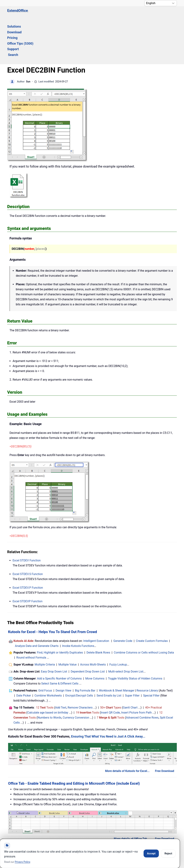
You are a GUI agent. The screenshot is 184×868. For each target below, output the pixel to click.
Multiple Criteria (45, 622)
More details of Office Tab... (132, 796)
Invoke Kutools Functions (78, 603)
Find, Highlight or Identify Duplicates (60, 610)
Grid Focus (45, 648)
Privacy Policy (100, 822)
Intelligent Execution (96, 598)
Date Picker (24, 653)
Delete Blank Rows (98, 610)
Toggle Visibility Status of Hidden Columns (135, 636)
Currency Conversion (76, 675)
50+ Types (111, 665)
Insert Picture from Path (136, 670)
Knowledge (43, 822)
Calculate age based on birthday (48, 670)
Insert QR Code (110, 670)
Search (149, 14)
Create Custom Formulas (152, 598)
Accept (151, 853)
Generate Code (123, 598)
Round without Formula (31, 615)
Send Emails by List (109, 653)
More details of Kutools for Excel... (127, 728)
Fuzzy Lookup (118, 622)
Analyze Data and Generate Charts (37, 603)
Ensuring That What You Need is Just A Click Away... (108, 694)
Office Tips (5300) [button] (108, 14)
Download (67, 14)
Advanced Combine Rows (142, 675)
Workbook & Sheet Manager (117, 648)
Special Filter (151, 653)
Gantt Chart (130, 665)
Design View (64, 648)
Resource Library (147, 648)
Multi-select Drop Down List (126, 629)
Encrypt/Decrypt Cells (79, 653)
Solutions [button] (47, 14)
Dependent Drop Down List (88, 629)
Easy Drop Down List (54, 629)
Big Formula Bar (85, 648)
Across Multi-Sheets (93, 622)
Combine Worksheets (48, 653)
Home (18, 822)
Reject (168, 853)
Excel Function (27, 518)
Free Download (165, 728)
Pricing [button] (84, 14)
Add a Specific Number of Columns (59, 636)
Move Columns (95, 636)
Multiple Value (68, 622)
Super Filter (132, 653)
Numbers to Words (50, 675)
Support (133, 14)
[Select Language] (161, 3)
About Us (129, 822)
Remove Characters (80, 665)
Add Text (61, 665)
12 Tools (45, 665)
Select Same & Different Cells (60, 641)
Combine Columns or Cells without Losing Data (144, 610)
